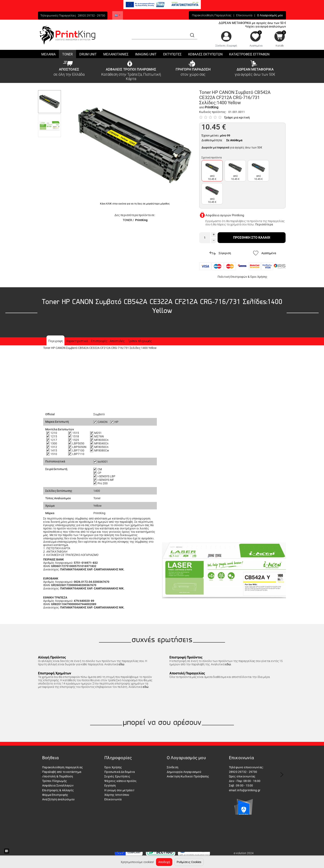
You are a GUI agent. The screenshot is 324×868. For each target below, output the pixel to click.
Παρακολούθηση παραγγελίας (63, 767)
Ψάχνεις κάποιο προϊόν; (120, 781)
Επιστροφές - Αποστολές (108, 341)
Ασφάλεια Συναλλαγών (58, 785)
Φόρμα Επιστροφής (55, 795)
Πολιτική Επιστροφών (232, 277)
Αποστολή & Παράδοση (58, 776)
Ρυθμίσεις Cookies (189, 862)
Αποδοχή (164, 862)
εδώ (121, 664)
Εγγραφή (232, 46)
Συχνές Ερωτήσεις (117, 776)
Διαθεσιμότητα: (212, 140)
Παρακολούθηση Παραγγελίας (212, 15)
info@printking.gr (249, 790)
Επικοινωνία (244, 15)
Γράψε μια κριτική (237, 117)
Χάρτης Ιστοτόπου (117, 795)
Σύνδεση (220, 46)
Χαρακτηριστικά (77, 341)
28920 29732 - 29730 (91, 16)
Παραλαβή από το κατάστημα (62, 772)
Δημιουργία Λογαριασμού (184, 772)
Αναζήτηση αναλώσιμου (58, 799)
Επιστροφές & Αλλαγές (58, 790)
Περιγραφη (55, 341)
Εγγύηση (110, 785)
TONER (127, 220)
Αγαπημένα (256, 46)
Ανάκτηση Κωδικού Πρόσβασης (188, 776)
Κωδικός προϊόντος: (213, 112)
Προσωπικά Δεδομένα (120, 772)
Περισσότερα (264, 224)
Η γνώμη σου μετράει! (119, 790)
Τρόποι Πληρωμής (55, 781)
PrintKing (141, 220)
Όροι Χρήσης (259, 277)
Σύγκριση (220, 253)
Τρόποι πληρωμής (140, 341)
